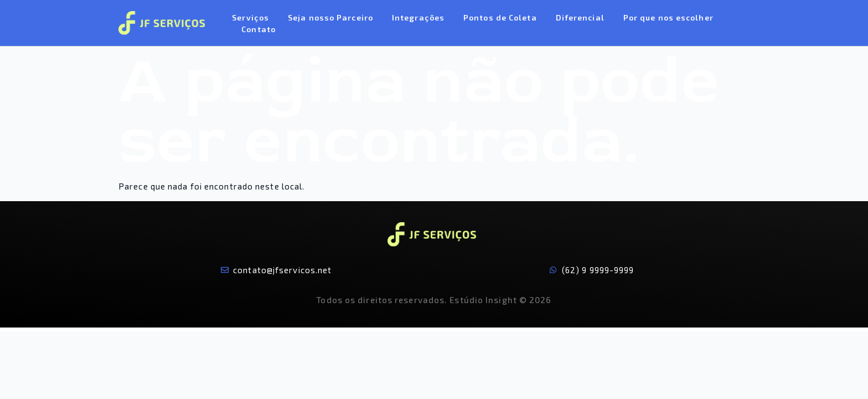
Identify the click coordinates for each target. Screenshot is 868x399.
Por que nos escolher (668, 17)
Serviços (250, 17)
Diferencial (580, 17)
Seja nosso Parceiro (330, 17)
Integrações (418, 17)
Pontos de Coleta (500, 17)
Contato (259, 29)
